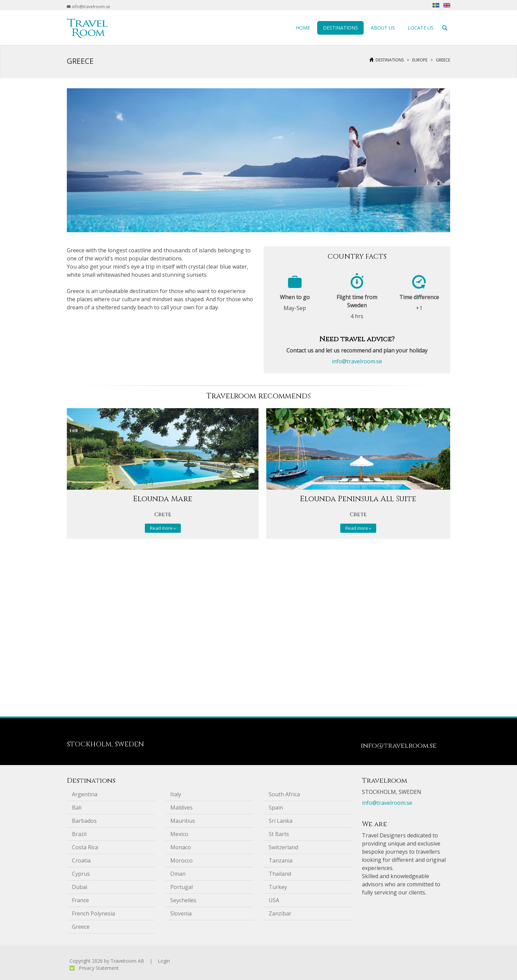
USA (274, 900)
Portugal (181, 887)
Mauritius (183, 821)
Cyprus (81, 874)
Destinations (390, 60)
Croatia (81, 860)
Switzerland (283, 847)
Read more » (163, 528)
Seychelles (183, 900)
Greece (443, 60)
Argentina (85, 794)
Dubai (80, 887)
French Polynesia (93, 913)
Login (164, 961)
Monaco (181, 847)
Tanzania (281, 860)
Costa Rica (85, 847)
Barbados (84, 821)
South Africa (284, 794)
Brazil (79, 834)
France (80, 900)
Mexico (179, 834)
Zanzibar (280, 913)
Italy (176, 794)
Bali (77, 807)
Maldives (181, 807)
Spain (276, 807)
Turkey (278, 887)
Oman (178, 874)
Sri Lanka (281, 821)
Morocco (181, 860)
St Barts (279, 834)
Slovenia (181, 913)
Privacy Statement (99, 968)
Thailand (280, 874)
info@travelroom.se (357, 361)
